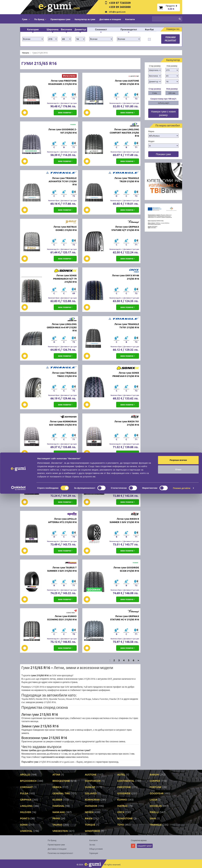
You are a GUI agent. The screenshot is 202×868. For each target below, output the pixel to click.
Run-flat (149, 29)
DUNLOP (90, 787)
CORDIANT (26, 787)
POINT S (25, 818)
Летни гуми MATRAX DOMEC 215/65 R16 (65, 228)
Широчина (53, 29)
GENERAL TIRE (61, 793)
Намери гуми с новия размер (163, 113)
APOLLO (25, 774)
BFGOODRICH (28, 781)
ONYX (121, 812)
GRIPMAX (26, 799)
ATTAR (56, 774)
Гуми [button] (26, 19)
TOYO (121, 825)
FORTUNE (156, 787)
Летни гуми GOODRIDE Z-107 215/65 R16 (63, 131)
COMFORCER (93, 781)
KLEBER (57, 799)
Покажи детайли (182, 862)
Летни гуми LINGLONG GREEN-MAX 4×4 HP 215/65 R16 (62, 327)
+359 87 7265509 (120, 3)
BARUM (154, 774)
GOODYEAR (157, 793)
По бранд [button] (40, 19)
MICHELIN (156, 806)
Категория (33, 29)
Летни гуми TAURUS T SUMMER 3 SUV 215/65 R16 (62, 569)
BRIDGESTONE (61, 781)
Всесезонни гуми (35, 738)
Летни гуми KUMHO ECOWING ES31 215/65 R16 (62, 618)
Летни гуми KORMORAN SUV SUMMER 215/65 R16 (63, 423)
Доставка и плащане (110, 19)
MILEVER (26, 812)
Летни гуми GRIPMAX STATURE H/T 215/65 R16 (125, 228)
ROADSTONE (125, 818)
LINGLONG (26, 806)
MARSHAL (58, 806)
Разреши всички (178, 834)
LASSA (154, 799)
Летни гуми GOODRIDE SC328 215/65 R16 (126, 569)
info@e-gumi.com (117, 12)
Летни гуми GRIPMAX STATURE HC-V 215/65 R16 (125, 618)
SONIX (24, 825)
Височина (66, 29)
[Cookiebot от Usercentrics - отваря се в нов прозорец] (18, 862)
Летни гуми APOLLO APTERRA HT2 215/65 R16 (62, 520)
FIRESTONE (124, 787)
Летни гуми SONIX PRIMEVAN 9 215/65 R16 (126, 374)
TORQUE (90, 825)
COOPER (155, 781)
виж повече (65, 112)
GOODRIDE (124, 793)
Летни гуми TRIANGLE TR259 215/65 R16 (127, 180)
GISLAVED (91, 793)
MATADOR (91, 806)
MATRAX (122, 806)
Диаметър (80, 29)
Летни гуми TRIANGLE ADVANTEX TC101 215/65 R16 (63, 181)
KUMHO (122, 799)
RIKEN (89, 818)
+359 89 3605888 (120, 7)
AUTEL (121, 774)
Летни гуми (30, 714)
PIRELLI (154, 812)
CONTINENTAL (126, 781)
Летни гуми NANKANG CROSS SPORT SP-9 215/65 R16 (125, 473)
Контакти (130, 19)
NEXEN (89, 812)
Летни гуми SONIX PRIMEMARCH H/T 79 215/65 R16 (65, 279)
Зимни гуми (30, 726)
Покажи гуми (163, 154)
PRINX (56, 818)
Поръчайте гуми (30, 762)
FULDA (24, 793)
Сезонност (101, 29)
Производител (129, 29)
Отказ (178, 844)
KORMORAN (92, 799)
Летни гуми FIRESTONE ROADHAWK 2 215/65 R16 (62, 82)
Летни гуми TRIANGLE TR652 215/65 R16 (64, 374)
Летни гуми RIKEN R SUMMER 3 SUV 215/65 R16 (124, 520)
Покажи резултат (171, 39)
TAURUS (57, 825)
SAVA (153, 818)
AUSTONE (91, 774)
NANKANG (59, 812)
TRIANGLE (156, 825)
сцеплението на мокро (53, 757)
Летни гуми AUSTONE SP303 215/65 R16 (127, 82)
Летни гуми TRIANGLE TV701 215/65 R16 (127, 326)
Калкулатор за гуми (85, 19)
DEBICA (57, 787)
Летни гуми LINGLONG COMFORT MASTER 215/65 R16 (124, 133)
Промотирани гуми (60, 19)
